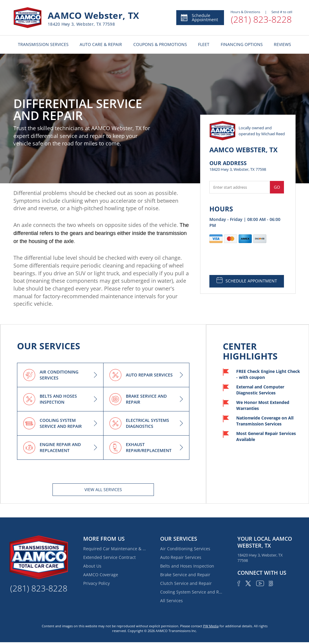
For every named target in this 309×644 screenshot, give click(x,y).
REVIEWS (282, 44)
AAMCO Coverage (101, 575)
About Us (92, 566)
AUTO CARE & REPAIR (101, 44)
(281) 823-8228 (261, 19)
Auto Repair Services (181, 557)
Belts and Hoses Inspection (187, 566)
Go (277, 187)
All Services (172, 601)
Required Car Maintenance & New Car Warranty (115, 549)
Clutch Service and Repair (186, 583)
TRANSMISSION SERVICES (43, 44)
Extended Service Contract (109, 557)
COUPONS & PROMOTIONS (160, 44)
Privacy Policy (96, 583)
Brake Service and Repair (185, 575)
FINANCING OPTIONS (242, 44)
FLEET (204, 44)
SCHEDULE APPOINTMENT (247, 280)
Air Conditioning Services (185, 549)
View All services (103, 489)
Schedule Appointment (199, 17)
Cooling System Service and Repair (191, 592)
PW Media (211, 626)
